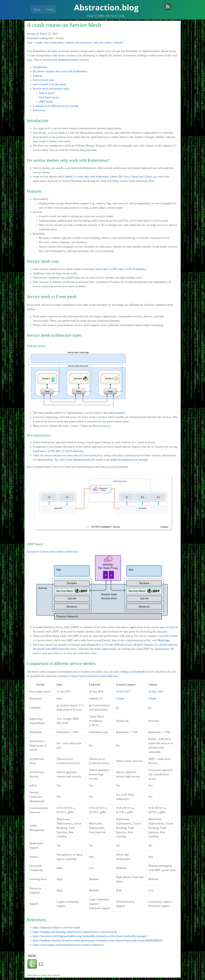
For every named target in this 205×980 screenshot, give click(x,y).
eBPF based (46, 102)
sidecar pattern (116, 413)
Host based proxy (49, 97)
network (99, 42)
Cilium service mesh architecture (59, 552)
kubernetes (57, 42)
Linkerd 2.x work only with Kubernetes (86, 177)
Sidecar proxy (47, 93)
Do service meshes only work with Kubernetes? (60, 71)
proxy (109, 42)
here (94, 150)
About (37, 9)
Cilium (148, 177)
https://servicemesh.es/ (135, 672)
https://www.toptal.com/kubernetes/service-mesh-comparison (68, 945)
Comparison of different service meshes (56, 106)
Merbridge (163, 640)
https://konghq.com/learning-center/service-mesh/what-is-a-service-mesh (75, 932)
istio (47, 42)
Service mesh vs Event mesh (49, 84)
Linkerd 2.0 (96, 698)
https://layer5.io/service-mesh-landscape (95, 676)
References (39, 110)
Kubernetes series (69, 60)
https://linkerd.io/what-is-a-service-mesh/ (57, 927)
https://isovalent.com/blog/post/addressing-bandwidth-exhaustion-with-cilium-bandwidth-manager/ (90, 936)
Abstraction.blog (106, 7)
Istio (126, 177)
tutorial (118, 42)
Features (38, 76)
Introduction (40, 67)
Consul (134, 177)
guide (39, 42)
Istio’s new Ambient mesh (75, 460)
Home (50, 9)
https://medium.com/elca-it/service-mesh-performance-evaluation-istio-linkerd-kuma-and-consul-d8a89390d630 (98, 940)
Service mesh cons (44, 80)
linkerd (70, 42)
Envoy (97, 426)
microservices (84, 42)
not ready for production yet (122, 460)
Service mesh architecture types (51, 89)
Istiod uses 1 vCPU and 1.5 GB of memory (120, 269)
